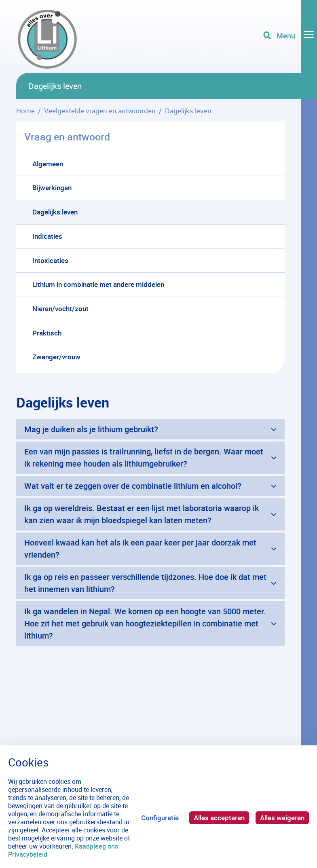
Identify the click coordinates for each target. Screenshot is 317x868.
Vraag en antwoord (67, 137)
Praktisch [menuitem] (47, 333)
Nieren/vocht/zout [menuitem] (60, 309)
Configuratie (160, 818)
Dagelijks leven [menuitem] (55, 212)
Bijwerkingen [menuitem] (52, 188)
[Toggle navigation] (290, 36)
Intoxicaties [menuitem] (50, 260)
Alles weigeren (282, 818)
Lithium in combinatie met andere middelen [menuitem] (98, 284)
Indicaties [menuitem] (47, 236)
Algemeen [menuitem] (48, 164)
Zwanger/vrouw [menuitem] (56, 357)
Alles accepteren (219, 818)
